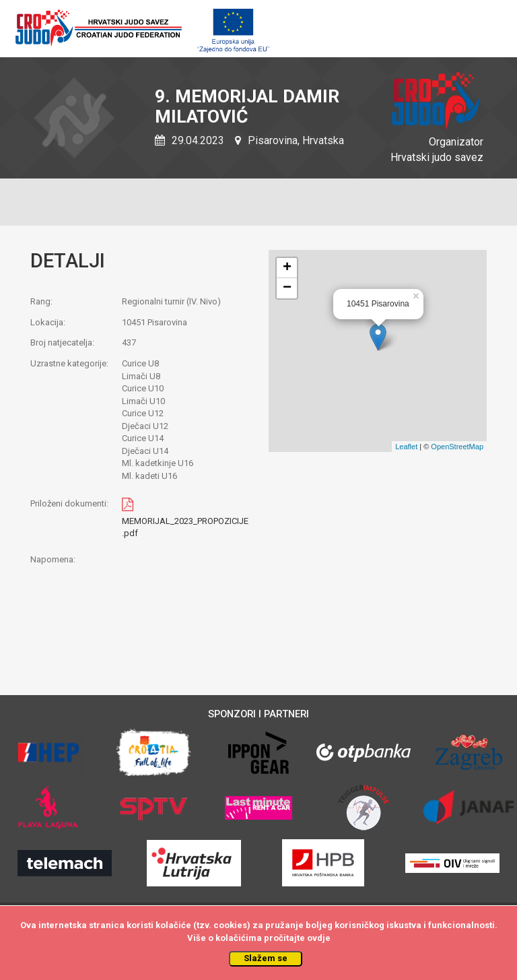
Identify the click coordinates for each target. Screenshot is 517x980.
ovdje (319, 938)
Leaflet (406, 447)
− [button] (287, 288)
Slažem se (266, 958)
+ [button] (287, 268)
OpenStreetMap (457, 447)
